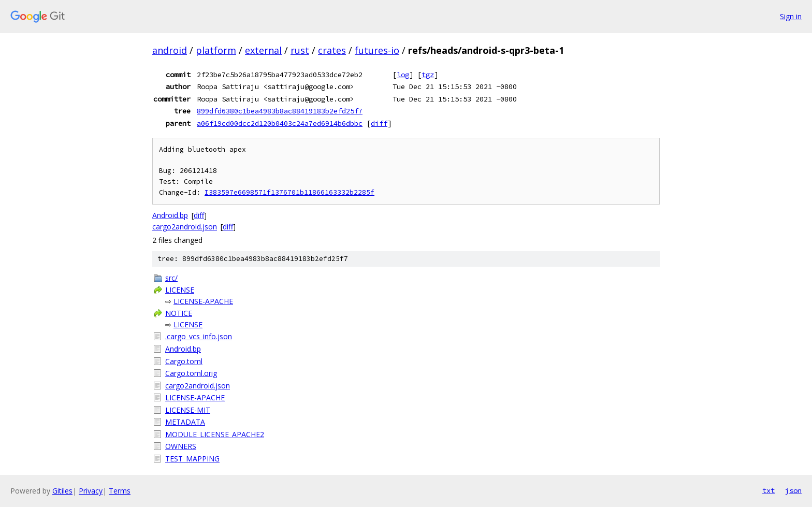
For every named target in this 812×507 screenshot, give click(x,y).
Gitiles (62, 491)
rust (300, 50)
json (793, 490)
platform (216, 50)
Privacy (91, 491)
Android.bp (170, 215)
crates (332, 50)
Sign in (791, 16)
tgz (428, 75)
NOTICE (179, 313)
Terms (120, 491)
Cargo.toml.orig (191, 373)
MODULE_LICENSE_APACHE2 (215, 434)
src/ (171, 278)
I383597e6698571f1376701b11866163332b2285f (289, 192)
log (403, 75)
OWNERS (181, 446)
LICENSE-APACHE (203, 301)
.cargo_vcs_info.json (199, 336)
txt (769, 490)
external (263, 50)
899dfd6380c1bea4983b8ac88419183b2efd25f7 (280, 111)
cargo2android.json (185, 227)
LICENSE (180, 290)
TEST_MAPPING (192, 459)
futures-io (377, 50)
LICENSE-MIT (188, 410)
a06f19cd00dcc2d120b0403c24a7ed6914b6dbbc (280, 123)
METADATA (185, 422)
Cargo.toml (184, 361)
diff (379, 123)
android (170, 50)
